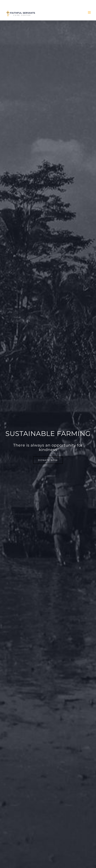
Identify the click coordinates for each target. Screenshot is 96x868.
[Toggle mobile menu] (90, 12)
